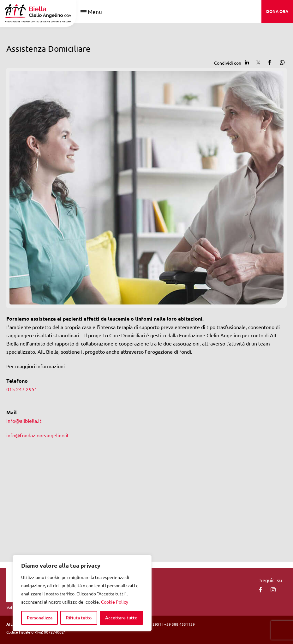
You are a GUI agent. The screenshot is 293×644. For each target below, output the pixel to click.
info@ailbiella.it (24, 421)
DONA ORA (277, 11)
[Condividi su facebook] (270, 62)
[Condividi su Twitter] (258, 62)
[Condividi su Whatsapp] (281, 62)
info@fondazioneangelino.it (38, 435)
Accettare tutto (121, 618)
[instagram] (273, 590)
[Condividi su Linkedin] (247, 62)
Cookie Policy (115, 602)
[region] (82, 593)
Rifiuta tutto (79, 618)
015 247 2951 (22, 389)
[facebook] (260, 590)
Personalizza (40, 618)
